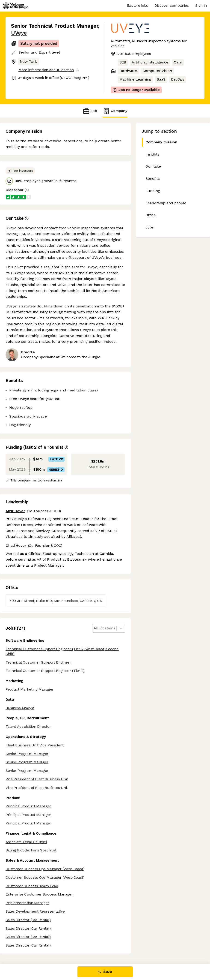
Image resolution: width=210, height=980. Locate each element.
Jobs (150, 227)
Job (90, 111)
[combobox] (94, 628)
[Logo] (15, 6)
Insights (152, 154)
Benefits (153, 179)
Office (151, 215)
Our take (153, 166)
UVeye (19, 33)
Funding (153, 191)
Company (115, 111)
